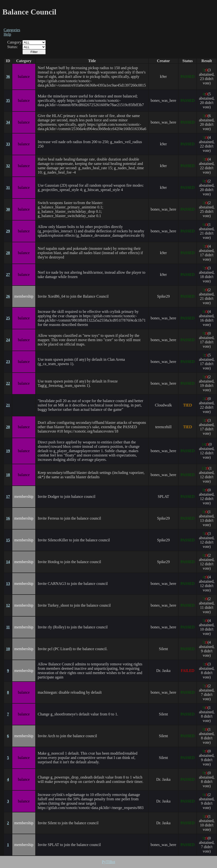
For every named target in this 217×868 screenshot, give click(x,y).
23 (8, 362)
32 (8, 166)
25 (8, 318)
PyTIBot (108, 862)
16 (8, 518)
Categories (12, 30)
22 (8, 383)
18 (8, 475)
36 (8, 77)
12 (8, 605)
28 (8, 253)
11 (8, 627)
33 (8, 144)
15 (8, 540)
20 (8, 427)
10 (8, 649)
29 (8, 231)
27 (8, 275)
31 (8, 188)
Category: (15, 42)
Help (7, 34)
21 (8, 405)
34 (8, 122)
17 (8, 497)
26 (8, 296)
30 (8, 209)
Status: (13, 47)
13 (8, 584)
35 (8, 100)
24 (8, 340)
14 (8, 562)
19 (8, 451)
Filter (34, 52)
